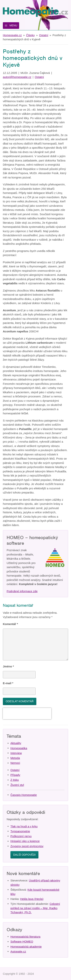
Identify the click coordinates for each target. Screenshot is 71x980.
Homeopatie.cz (12, 35)
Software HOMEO (22, 941)
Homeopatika (19, 748)
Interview (16, 753)
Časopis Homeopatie (24, 795)
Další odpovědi (24, 855)
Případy (15, 775)
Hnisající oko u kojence (25, 841)
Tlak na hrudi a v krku (24, 826)
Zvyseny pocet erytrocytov (27, 846)
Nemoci (15, 763)
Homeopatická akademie (26, 947)
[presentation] (27, 714)
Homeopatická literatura (25, 937)
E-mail (8, 683)
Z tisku (15, 780)
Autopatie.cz (18, 951)
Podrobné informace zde (22, 591)
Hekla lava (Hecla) (32, 899)
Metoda (15, 758)
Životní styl (17, 785)
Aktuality (16, 743)
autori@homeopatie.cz (17, 77)
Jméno (8, 666)
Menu (13, 25)
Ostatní (44, 35)
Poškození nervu (21, 836)
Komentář (10, 624)
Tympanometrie (20, 831)
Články (30, 35)
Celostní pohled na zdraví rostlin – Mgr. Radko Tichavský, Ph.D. (35, 908)
